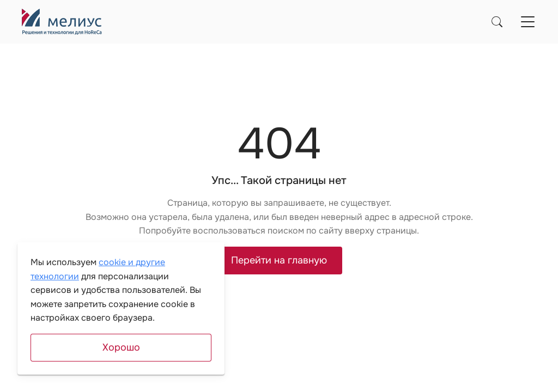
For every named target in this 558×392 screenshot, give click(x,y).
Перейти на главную (279, 260)
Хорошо (121, 347)
